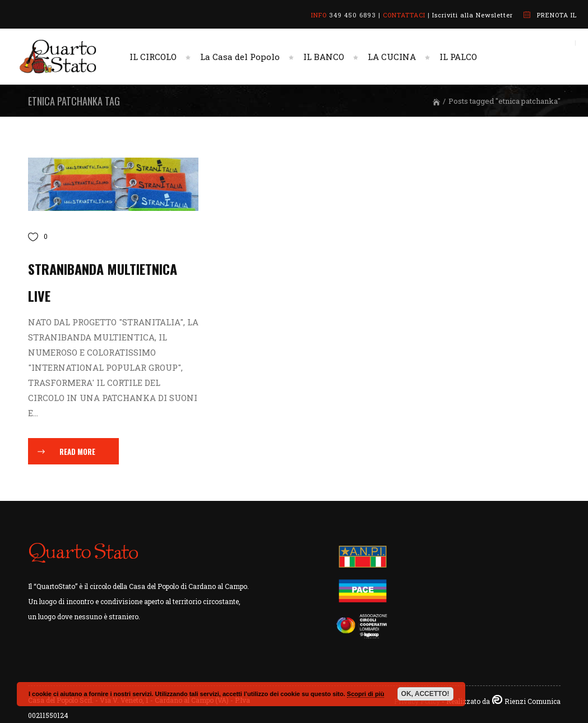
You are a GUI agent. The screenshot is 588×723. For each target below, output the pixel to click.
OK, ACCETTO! (425, 694)
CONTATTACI (404, 15)
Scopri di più (366, 694)
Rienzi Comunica (533, 701)
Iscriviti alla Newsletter (473, 15)
